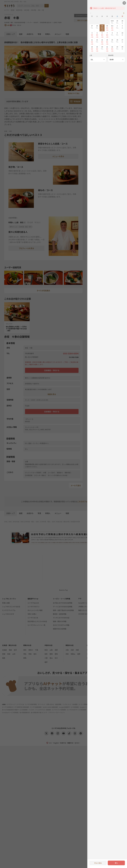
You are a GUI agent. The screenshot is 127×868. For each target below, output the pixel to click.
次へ (116, 863)
